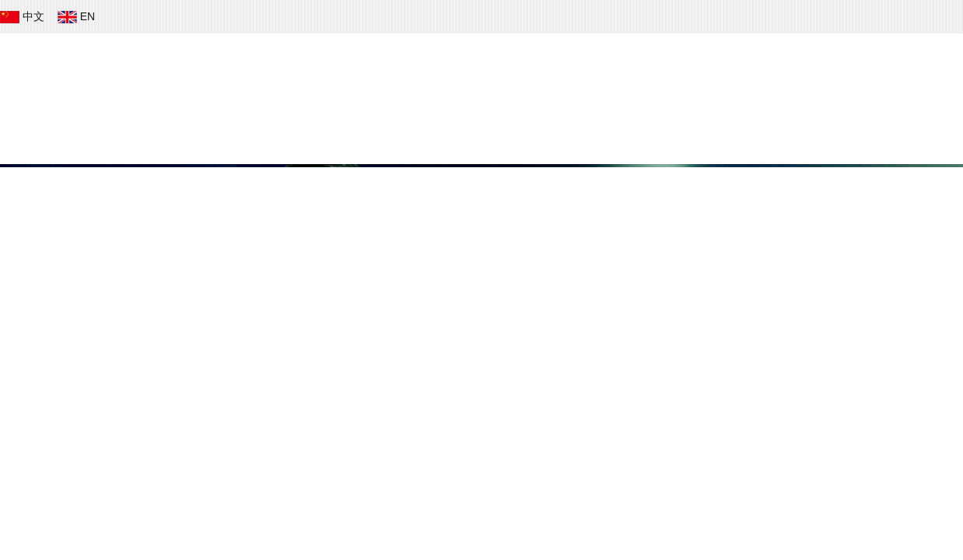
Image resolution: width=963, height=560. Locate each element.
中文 (24, 16)
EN (78, 16)
